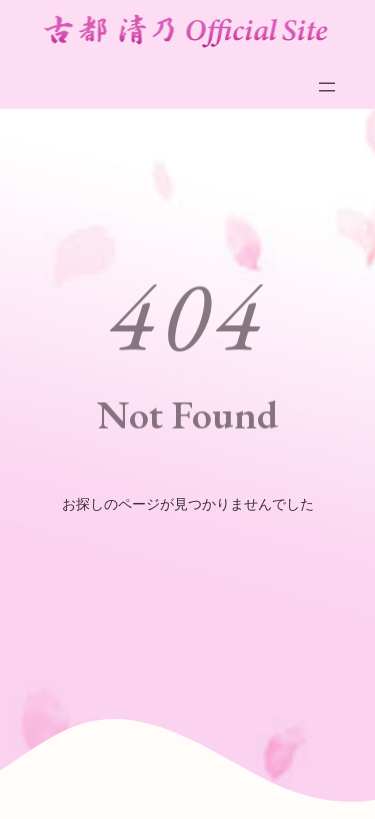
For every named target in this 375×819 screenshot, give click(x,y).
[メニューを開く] (327, 87)
